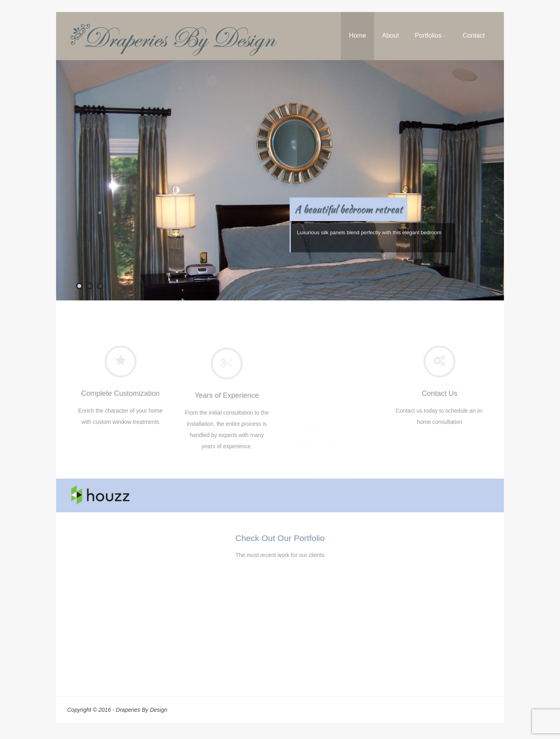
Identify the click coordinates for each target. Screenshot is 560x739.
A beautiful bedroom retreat (349, 209)
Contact (474, 35)
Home (358, 35)
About (391, 35)
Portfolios (431, 35)
